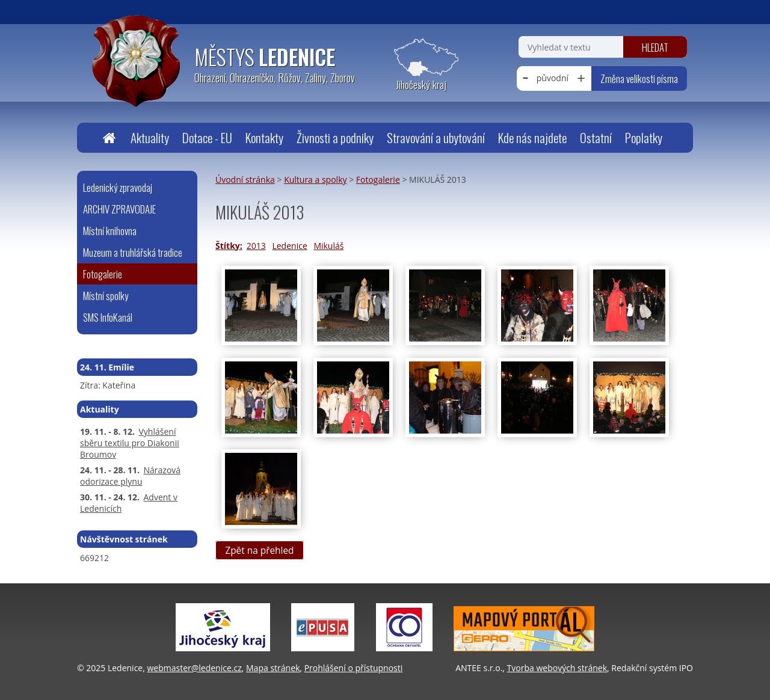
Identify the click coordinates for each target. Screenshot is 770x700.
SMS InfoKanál (108, 317)
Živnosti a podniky (335, 137)
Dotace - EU (207, 137)
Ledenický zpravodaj (118, 187)
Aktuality (150, 137)
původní (553, 78)
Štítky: (229, 246)
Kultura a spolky (315, 180)
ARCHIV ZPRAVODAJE (119, 209)
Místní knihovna (110, 231)
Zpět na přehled (259, 551)
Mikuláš (328, 246)
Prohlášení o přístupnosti (354, 668)
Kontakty (264, 137)
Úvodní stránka (109, 138)
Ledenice (289, 246)
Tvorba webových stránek (557, 668)
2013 (256, 246)
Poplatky (644, 137)
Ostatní (596, 137)
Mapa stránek (273, 668)
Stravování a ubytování (436, 137)
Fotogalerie (378, 180)
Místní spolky (106, 296)
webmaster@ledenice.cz (194, 668)
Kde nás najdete (532, 137)
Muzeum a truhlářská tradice (133, 252)
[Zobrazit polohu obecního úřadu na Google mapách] (421, 65)
